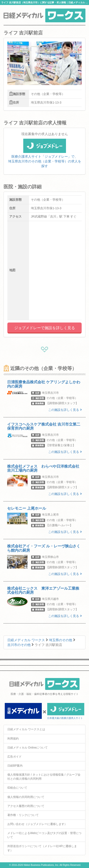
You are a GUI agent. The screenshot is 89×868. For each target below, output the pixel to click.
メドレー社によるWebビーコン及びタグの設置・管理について (44, 835)
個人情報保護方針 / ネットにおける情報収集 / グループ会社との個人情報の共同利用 (44, 777)
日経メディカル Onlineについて (28, 748)
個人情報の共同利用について (26, 797)
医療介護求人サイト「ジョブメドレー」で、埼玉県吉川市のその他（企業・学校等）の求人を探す (45, 156)
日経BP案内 (15, 766)
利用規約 (13, 739)
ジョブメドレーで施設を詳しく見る (45, 328)
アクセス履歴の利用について (26, 806)
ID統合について (17, 788)
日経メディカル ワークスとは (26, 729)
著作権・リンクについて (23, 815)
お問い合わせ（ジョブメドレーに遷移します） (37, 824)
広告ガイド (14, 757)
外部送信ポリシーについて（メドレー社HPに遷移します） (42, 848)
